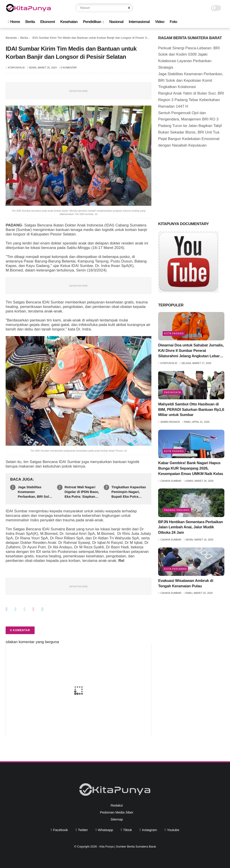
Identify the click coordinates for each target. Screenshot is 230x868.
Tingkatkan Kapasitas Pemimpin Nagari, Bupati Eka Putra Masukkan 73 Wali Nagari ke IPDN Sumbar (129, 492)
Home (14, 22)
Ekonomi (48, 22)
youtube (173, 830)
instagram (149, 830)
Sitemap (117, 819)
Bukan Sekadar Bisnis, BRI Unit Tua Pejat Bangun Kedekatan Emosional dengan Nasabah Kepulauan (189, 139)
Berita (30, 22)
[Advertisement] (192, 183)
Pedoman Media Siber (117, 812)
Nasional (116, 22)
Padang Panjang (177, 510)
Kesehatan (69, 22)
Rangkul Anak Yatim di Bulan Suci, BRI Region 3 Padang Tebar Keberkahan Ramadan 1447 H (191, 100)
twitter (83, 830)
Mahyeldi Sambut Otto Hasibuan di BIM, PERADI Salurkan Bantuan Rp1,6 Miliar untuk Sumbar (191, 410)
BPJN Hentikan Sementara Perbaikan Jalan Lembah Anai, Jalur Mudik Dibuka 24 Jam (190, 527)
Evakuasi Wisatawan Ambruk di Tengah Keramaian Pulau (186, 583)
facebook (60, 830)
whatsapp (106, 830)
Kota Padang (174, 333)
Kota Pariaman (175, 569)
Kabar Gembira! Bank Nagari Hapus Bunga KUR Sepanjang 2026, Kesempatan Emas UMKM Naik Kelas (191, 468)
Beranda (11, 38)
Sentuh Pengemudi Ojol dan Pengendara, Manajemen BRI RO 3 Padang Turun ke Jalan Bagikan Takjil (190, 119)
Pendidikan (92, 22)
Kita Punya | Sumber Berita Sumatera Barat (128, 847)
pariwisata (172, 392)
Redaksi (117, 805)
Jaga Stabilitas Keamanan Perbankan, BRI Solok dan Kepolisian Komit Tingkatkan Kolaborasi (35, 492)
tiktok (127, 830)
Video (160, 22)
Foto (174, 22)
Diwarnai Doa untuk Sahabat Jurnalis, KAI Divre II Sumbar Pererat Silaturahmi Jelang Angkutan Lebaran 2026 (191, 351)
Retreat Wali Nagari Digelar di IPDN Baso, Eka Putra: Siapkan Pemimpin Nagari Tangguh (82, 492)
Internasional (139, 22)
